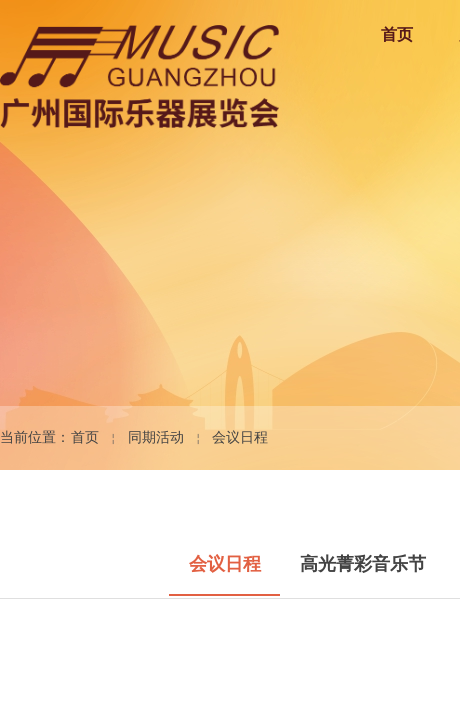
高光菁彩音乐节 (363, 564)
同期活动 (156, 437)
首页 (85, 437)
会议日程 (240, 437)
